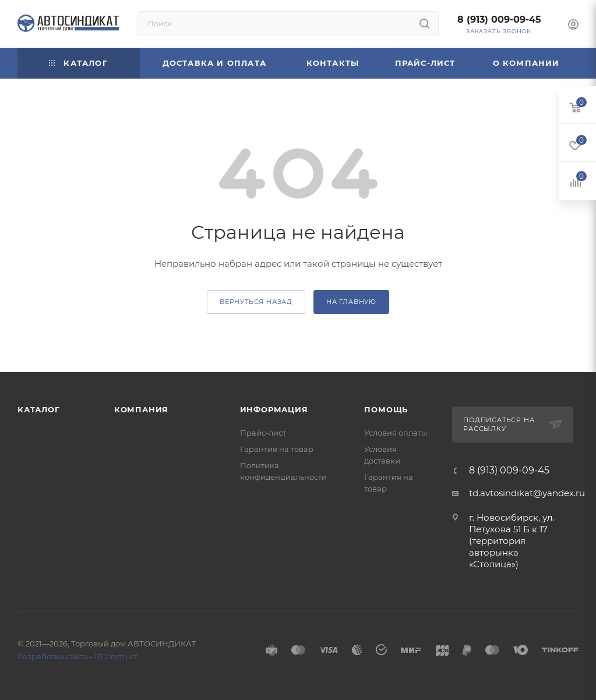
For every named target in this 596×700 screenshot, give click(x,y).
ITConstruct (116, 656)
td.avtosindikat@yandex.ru (527, 493)
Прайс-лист (263, 433)
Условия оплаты (396, 433)
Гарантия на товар (277, 449)
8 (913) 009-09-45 (499, 20)
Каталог (39, 409)
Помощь (386, 409)
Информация (274, 409)
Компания (141, 409)
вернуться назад (256, 302)
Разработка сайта (53, 656)
